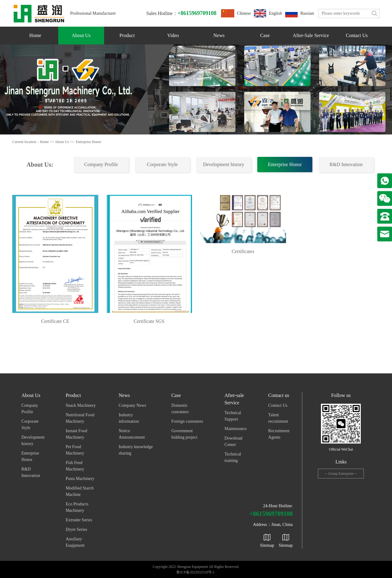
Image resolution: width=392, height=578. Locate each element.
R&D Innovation (346, 165)
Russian (300, 13)
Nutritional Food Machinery (80, 418)
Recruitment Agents (279, 434)
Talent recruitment (278, 418)
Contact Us (278, 405)
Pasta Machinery (80, 479)
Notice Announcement (132, 434)
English (268, 13)
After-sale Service (311, 35)
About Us (81, 35)
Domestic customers (180, 409)
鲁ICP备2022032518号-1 (196, 572)
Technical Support (233, 416)
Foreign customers (187, 421)
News (219, 35)
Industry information (129, 418)
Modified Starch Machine (79, 491)
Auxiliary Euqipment (75, 542)
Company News (132, 405)
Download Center (233, 441)
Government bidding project (184, 434)
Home (35, 35)
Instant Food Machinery (76, 434)
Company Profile (101, 165)
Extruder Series (79, 520)
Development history (224, 165)
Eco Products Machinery (77, 507)
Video (173, 35)
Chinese (236, 13)
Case (265, 35)
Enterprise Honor (88, 142)
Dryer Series (76, 529)
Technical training (233, 457)
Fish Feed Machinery (75, 466)
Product (127, 35)
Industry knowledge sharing (136, 450)
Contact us (357, 35)
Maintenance (236, 429)
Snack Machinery (81, 405)
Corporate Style (162, 165)
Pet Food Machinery (75, 450)
